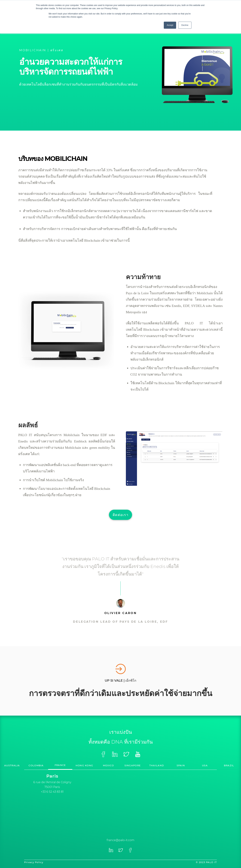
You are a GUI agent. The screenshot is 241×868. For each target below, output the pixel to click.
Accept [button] (170, 25)
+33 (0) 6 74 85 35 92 (194, 792)
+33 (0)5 (126, 798)
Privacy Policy (34, 862)
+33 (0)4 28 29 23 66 (121, 828)
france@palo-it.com (120, 840)
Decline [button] (185, 25)
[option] (52, 783)
